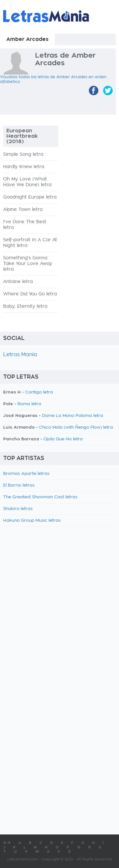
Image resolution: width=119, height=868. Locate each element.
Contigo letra (39, 392)
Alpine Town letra (23, 210)
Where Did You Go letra (30, 294)
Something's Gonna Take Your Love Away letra (28, 264)
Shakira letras (18, 509)
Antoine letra (18, 282)
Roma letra (29, 404)
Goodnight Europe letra (30, 197)
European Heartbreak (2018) (22, 136)
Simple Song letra (23, 154)
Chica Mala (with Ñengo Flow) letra (76, 428)
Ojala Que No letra (63, 439)
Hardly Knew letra (24, 167)
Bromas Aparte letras (26, 474)
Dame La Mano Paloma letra (73, 416)
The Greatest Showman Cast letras (40, 497)
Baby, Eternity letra (25, 306)
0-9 (7, 843)
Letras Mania (20, 355)
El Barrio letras (19, 485)
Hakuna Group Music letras (32, 521)
